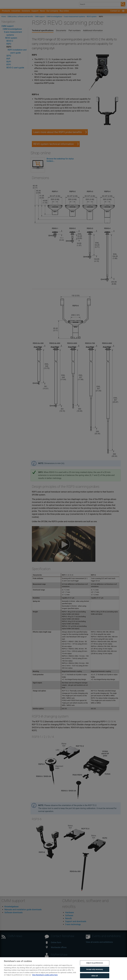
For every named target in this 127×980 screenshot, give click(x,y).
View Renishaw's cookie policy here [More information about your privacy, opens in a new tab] (45, 978)
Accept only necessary (95, 972)
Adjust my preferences (95, 966)
